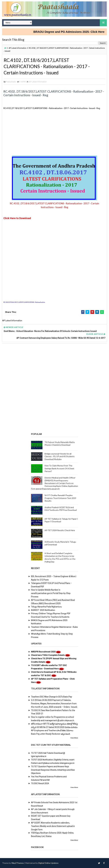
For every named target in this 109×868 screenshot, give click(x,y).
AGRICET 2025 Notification (43, 610)
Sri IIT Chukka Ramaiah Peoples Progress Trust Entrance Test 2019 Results (60, 498)
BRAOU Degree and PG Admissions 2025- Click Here (73, 32)
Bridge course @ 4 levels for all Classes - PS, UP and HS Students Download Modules (60, 456)
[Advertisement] (54, 134)
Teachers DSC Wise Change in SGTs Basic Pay (52, 697)
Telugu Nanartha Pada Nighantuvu (46, 607)
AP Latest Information (18, 48)
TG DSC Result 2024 (40, 783)
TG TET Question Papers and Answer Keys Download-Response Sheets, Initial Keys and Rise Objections (53, 770)
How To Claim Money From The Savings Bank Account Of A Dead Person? (59, 468)
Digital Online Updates (48, 863)
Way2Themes (18, 863)
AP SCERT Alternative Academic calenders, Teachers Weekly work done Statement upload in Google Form (53, 826)
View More (74, 738)
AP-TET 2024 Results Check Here (60, 530)
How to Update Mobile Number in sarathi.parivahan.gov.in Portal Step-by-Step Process (51, 593)
